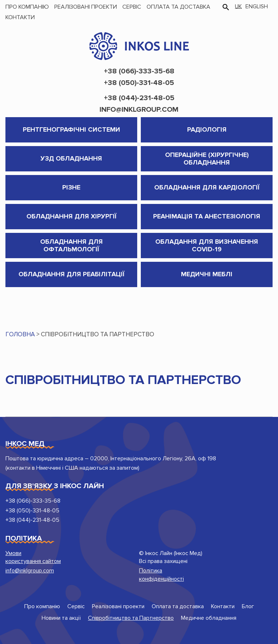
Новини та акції (61, 618)
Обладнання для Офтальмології (71, 246)
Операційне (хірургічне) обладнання (207, 159)
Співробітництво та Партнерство (131, 618)
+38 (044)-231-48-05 (139, 98)
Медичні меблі (207, 274)
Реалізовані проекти (86, 7)
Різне (71, 187)
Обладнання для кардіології (207, 187)
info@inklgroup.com (139, 110)
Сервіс (132, 7)
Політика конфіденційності (161, 575)
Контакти (20, 17)
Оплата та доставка (178, 7)
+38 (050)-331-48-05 (139, 83)
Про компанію (27, 7)
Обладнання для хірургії (71, 216)
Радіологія (207, 129)
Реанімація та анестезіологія (207, 216)
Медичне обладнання (209, 618)
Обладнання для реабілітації (71, 274)
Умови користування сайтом (33, 557)
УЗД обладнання (71, 158)
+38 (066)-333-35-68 (139, 71)
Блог (248, 606)
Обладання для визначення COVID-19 (207, 246)
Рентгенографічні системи (71, 129)
